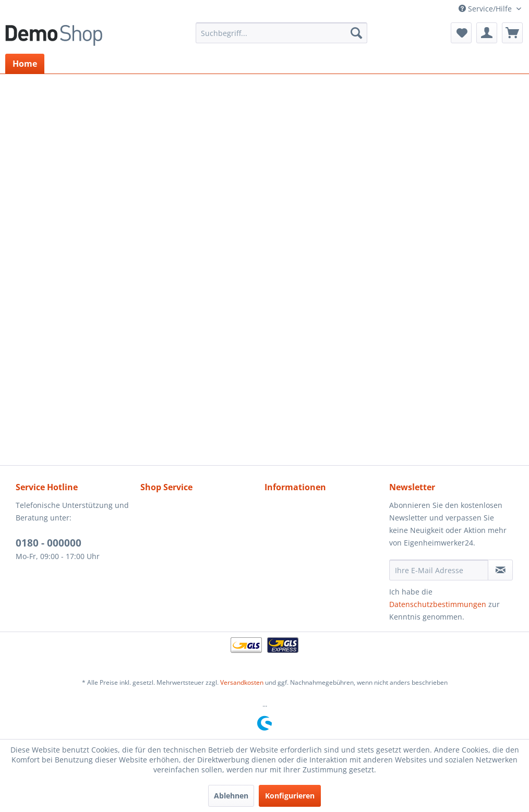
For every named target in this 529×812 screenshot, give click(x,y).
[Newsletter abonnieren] (500, 570)
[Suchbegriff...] (282, 33)
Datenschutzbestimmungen (438, 604)
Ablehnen (231, 796)
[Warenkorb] (512, 33)
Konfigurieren (290, 796)
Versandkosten (242, 682)
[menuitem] (282, 33)
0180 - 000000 (49, 543)
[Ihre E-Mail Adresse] (439, 570)
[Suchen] (356, 33)
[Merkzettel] (461, 33)
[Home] (25, 64)
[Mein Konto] (487, 33)
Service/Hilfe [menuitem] (486, 9)
